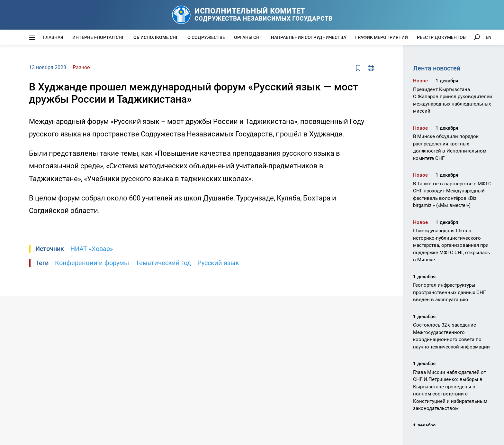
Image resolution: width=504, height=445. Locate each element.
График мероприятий (382, 37)
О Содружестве (206, 37)
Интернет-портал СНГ (98, 37)
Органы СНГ (248, 37)
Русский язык (218, 263)
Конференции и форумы (92, 263)
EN (489, 37)
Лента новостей (437, 68)
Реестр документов (441, 37)
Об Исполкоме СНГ (156, 37)
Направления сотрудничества (309, 37)
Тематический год (163, 263)
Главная (53, 37)
